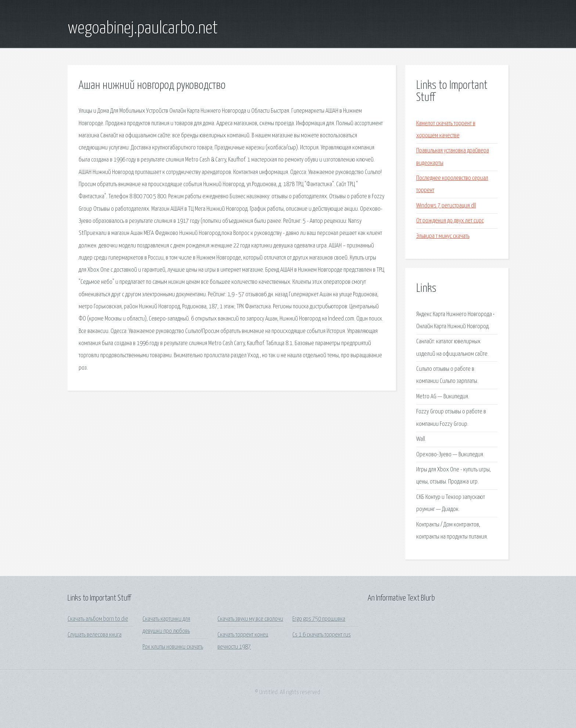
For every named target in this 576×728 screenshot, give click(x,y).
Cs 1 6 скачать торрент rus (322, 635)
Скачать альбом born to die (98, 619)
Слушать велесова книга (95, 635)
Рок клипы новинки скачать (173, 647)
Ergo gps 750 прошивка (319, 619)
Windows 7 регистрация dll (446, 206)
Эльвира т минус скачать (443, 236)
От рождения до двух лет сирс (450, 221)
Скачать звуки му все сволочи (250, 619)
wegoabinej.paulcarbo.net (143, 29)
